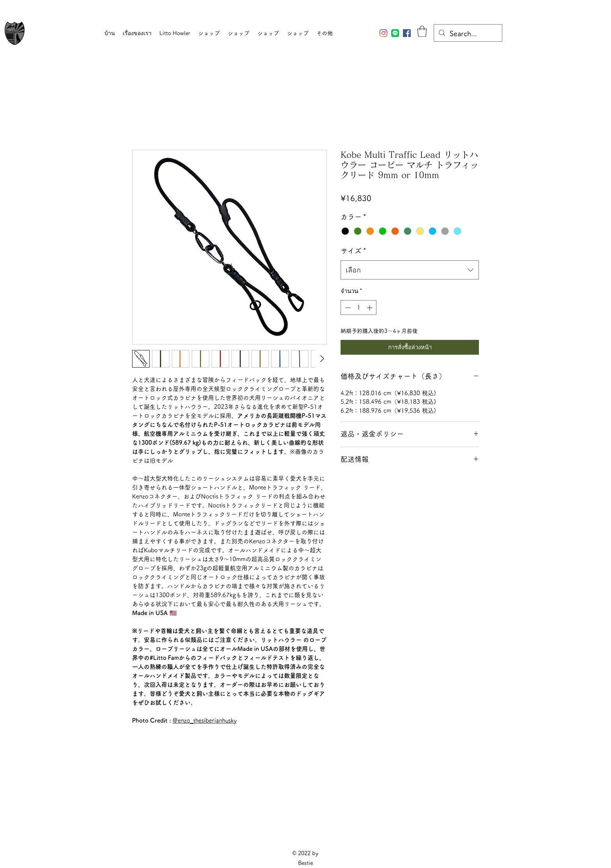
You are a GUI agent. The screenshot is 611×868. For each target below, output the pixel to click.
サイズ (353, 251)
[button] (422, 31)
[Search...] (468, 34)
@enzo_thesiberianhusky (205, 720)
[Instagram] (383, 33)
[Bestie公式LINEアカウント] (395, 33)
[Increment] (370, 308)
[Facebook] (407, 33)
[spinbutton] (359, 308)
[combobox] (410, 270)
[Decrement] (347, 308)
